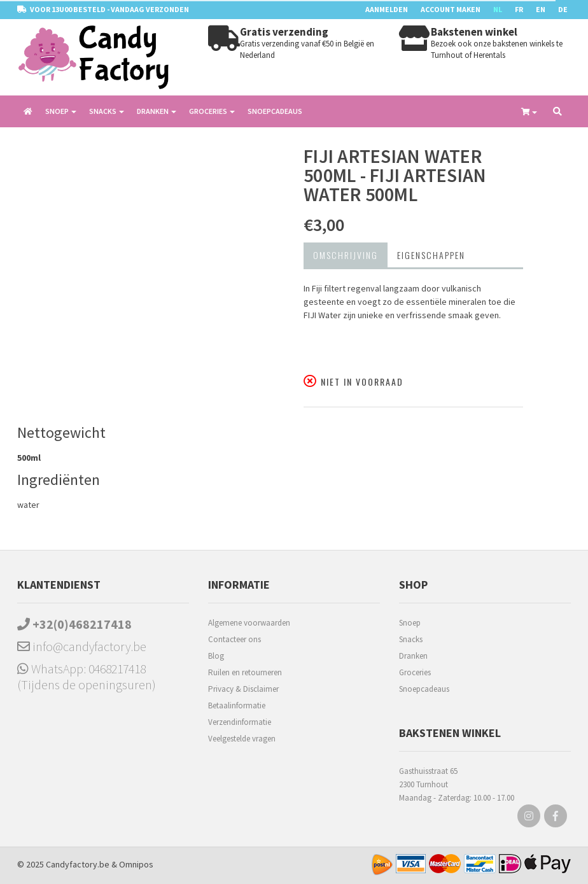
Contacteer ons (234, 639)
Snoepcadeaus (275, 111)
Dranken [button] (157, 111)
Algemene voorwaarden (249, 623)
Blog (216, 656)
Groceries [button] (212, 111)
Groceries (415, 672)
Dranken (413, 656)
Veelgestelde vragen (242, 739)
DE (563, 9)
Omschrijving (346, 255)
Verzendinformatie (240, 722)
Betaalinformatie (237, 705)
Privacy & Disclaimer (243, 689)
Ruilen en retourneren (245, 672)
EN (541, 9)
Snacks (411, 639)
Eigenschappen (431, 255)
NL (498, 9)
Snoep (410, 623)
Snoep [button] (61, 111)
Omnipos (136, 864)
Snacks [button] (107, 111)
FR (519, 9)
